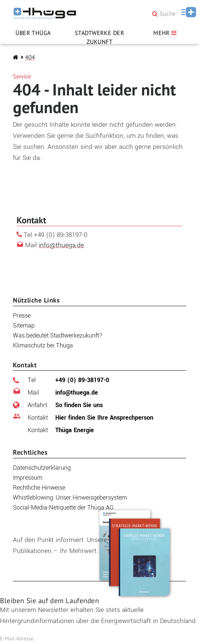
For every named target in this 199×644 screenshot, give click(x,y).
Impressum (28, 478)
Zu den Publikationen (52, 568)
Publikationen (38, 528)
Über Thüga (33, 33)
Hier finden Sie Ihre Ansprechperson (90, 418)
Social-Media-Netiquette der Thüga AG (63, 507)
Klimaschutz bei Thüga (43, 345)
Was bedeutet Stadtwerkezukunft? (58, 335)
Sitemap (24, 325)
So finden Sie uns (65, 405)
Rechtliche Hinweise (39, 488)
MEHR (166, 33)
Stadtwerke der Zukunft (100, 37)
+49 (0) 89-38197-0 (68, 380)
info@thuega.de (61, 245)
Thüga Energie (61, 430)
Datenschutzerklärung (42, 468)
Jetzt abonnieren (128, 638)
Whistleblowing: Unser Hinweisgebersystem (70, 498)
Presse (22, 316)
